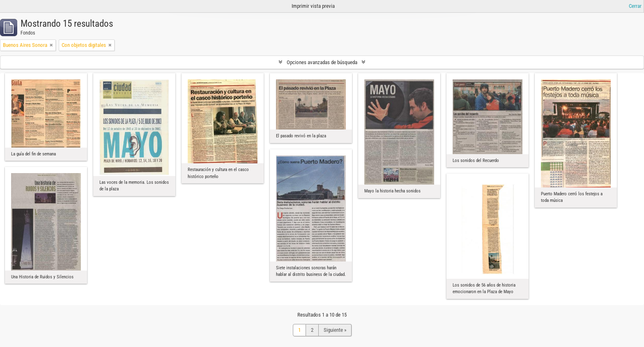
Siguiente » (335, 330)
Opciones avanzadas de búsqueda (322, 62)
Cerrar (635, 6)
